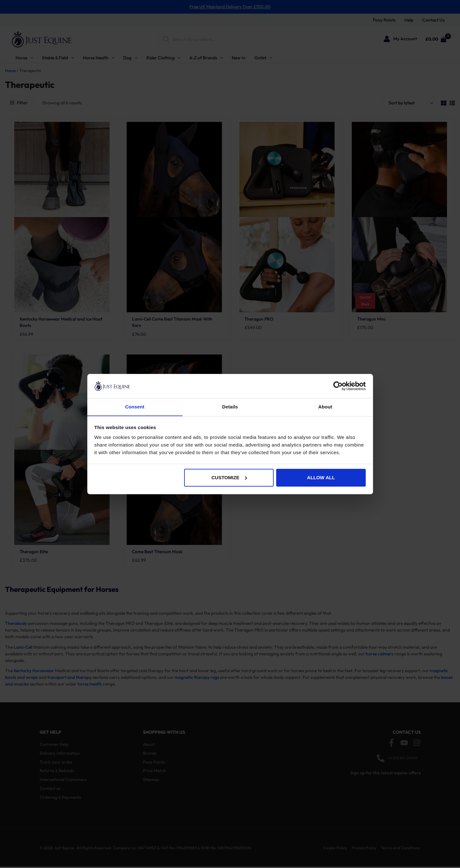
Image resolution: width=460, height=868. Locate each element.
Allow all (321, 478)
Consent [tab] (135, 407)
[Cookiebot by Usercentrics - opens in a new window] (338, 386)
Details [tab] (230, 407)
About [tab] (325, 407)
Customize (229, 478)
